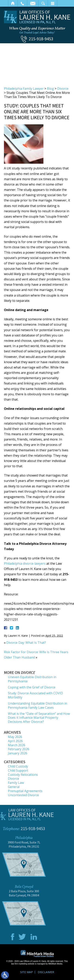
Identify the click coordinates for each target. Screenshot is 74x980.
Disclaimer (46, 972)
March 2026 (17, 745)
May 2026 (15, 737)
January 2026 (18, 753)
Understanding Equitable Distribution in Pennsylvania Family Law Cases (37, 705)
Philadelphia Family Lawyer (24, 89)
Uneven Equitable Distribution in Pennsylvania (32, 679)
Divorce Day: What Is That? (26, 643)
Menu (52, 3)
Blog (50, 89)
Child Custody (18, 766)
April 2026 (15, 741)
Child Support (18, 770)
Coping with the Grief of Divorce (32, 687)
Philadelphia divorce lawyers (25, 563)
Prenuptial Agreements (25, 791)
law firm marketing (19, 964)
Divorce (63, 89)
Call (22, 3)
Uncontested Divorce (23, 795)
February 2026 (19, 749)
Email (33, 3)
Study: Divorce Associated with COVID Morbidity (35, 695)
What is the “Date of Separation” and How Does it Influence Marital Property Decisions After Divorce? (39, 718)
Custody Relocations (23, 775)
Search (43, 3)
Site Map (26, 972)
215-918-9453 (41, 39)
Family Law (16, 783)
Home (13, 3)
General (14, 787)
